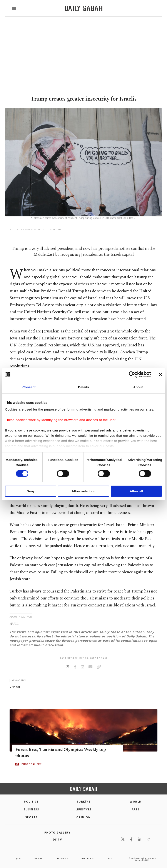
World (136, 802)
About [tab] (138, 387)
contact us (88, 858)
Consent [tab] (29, 387)
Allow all (136, 491)
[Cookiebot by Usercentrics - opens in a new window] (132, 374)
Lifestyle (84, 809)
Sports (31, 817)
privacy (39, 858)
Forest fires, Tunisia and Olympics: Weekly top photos (60, 753)
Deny (31, 491)
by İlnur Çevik (20, 229)
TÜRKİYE (83, 802)
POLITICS (31, 802)
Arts (136, 809)
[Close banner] (160, 374)
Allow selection (83, 491)
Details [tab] (83, 387)
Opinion (83, 817)
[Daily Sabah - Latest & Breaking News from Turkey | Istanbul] (84, 8)
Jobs (19, 858)
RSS (110, 858)
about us (62, 858)
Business (31, 809)
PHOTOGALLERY (32, 764)
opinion (15, 687)
